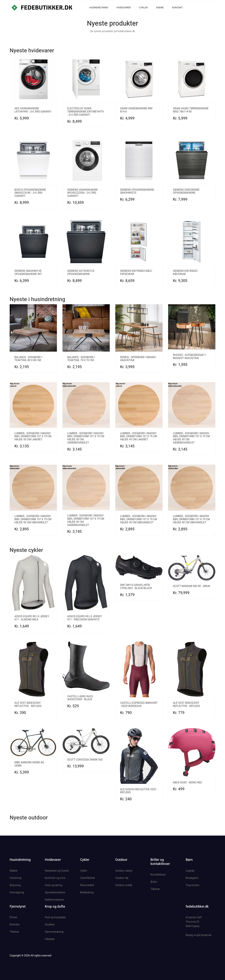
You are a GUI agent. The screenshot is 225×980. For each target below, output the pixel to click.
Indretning (15, 878)
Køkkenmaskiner (54, 900)
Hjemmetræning (54, 932)
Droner (14, 917)
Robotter (15, 924)
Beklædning (87, 892)
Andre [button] (160, 8)
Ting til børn (193, 885)
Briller (154, 882)
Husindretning (99, 8)
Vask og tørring (54, 885)
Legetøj (190, 871)
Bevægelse (192, 878)
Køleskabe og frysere (57, 871)
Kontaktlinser (158, 875)
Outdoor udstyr (124, 871)
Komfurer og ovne (55, 878)
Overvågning (17, 892)
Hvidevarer (124, 8)
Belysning (15, 885)
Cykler (143, 8)
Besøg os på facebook (198, 935)
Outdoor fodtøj (124, 885)
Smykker (50, 924)
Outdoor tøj (122, 878)
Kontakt (178, 8)
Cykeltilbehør (88, 878)
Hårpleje (50, 939)
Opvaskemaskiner (55, 892)
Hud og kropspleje (55, 917)
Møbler (14, 871)
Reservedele (87, 885)
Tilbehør (155, 889)
